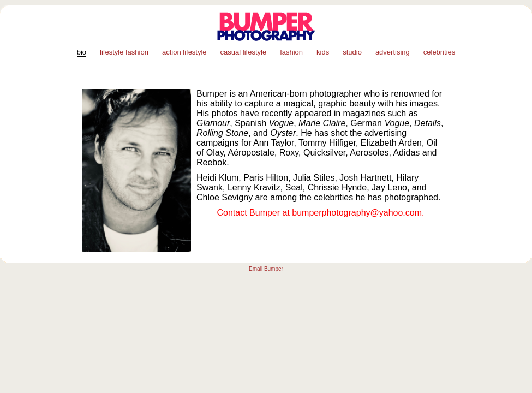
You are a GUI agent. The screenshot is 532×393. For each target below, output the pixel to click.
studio (352, 52)
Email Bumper (266, 269)
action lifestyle (184, 52)
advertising (393, 52)
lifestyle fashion (124, 52)
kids (323, 52)
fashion (291, 52)
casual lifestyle (244, 52)
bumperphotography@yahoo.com (357, 213)
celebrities (440, 52)
